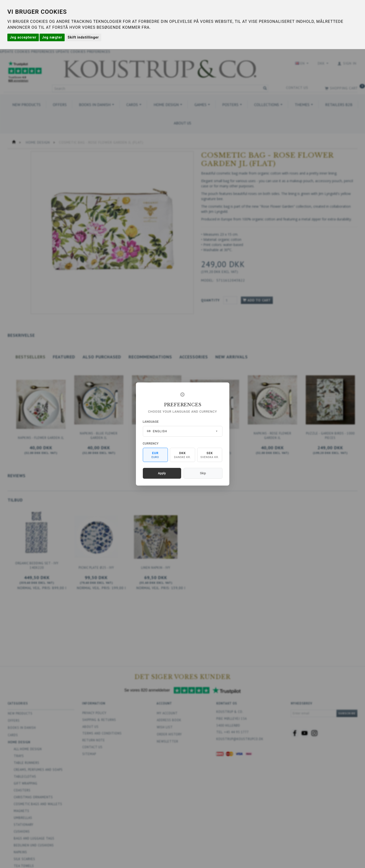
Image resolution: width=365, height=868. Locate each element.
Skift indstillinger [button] (83, 37)
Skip (203, 473)
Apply (162, 473)
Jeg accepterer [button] (23, 37)
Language (151, 422)
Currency (151, 444)
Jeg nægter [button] (52, 37)
